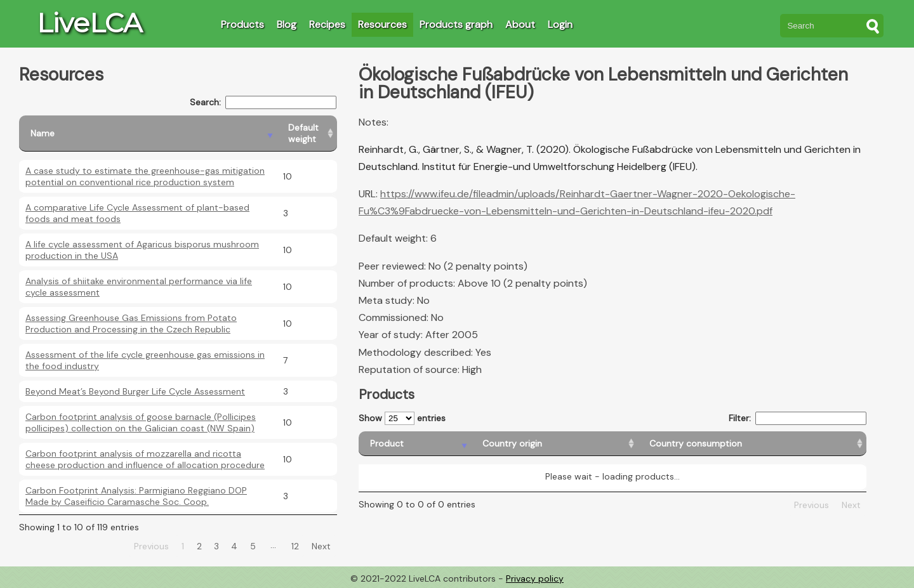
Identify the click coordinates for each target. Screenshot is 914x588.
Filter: (798, 418)
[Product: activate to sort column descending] (415, 444)
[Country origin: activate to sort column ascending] (554, 444)
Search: (263, 102)
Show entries (402, 418)
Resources (382, 24)
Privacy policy (535, 578)
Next (321, 546)
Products (242, 24)
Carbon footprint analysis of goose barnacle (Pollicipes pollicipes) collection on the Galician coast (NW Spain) (141, 422)
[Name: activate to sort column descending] (148, 134)
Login (560, 24)
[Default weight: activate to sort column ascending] (307, 134)
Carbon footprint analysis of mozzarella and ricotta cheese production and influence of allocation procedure (145, 459)
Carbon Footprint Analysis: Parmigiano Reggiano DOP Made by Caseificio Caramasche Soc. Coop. (136, 496)
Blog (287, 24)
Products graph (456, 24)
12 (295, 546)
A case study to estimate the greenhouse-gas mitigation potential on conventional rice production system (145, 176)
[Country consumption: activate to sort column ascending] (752, 444)
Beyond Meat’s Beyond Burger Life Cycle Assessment (135, 391)
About (520, 24)
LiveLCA (89, 23)
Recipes (327, 24)
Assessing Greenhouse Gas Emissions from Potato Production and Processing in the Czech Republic (131, 323)
